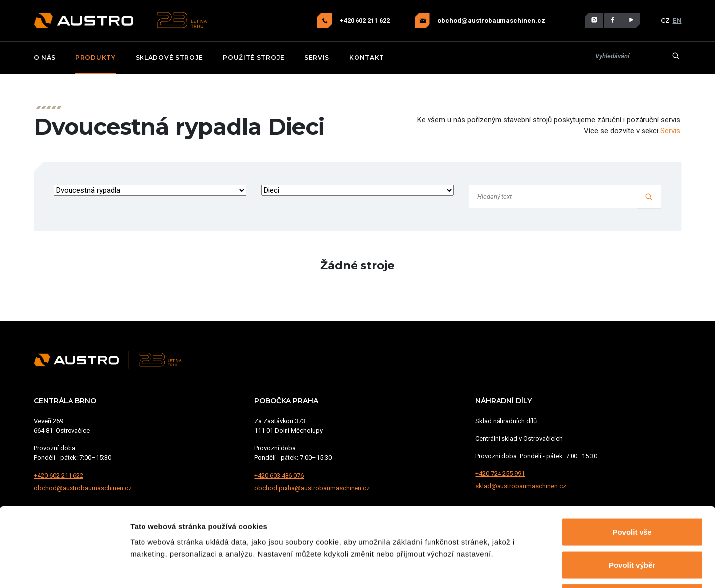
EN (677, 21)
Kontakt (367, 57)
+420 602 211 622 (365, 21)
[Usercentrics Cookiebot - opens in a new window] (64, 569)
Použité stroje (254, 57)
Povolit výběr (632, 490)
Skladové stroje (170, 57)
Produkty (96, 57)
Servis (317, 57)
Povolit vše (632, 458)
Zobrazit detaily (525, 568)
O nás (45, 57)
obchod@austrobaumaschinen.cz (491, 21)
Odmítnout (632, 523)
